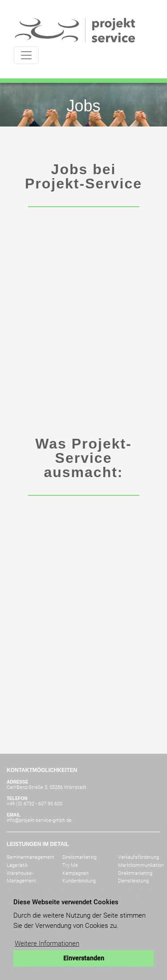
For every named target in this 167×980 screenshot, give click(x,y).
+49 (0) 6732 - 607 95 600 (35, 804)
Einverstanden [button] (84, 958)
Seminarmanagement (31, 857)
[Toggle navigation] (26, 55)
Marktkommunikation (141, 865)
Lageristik (17, 865)
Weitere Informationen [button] (47, 943)
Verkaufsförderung (138, 857)
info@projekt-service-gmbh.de (39, 820)
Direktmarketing (79, 857)
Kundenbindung (79, 881)
